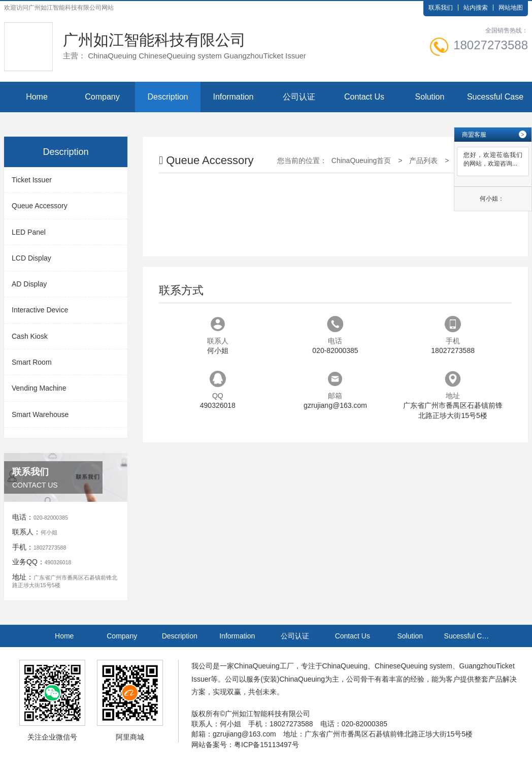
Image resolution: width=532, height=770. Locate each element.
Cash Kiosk (30, 336)
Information (233, 97)
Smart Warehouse (40, 414)
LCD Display (31, 258)
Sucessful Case (495, 97)
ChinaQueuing (257, 666)
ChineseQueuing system (413, 666)
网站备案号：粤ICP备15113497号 (245, 745)
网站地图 (511, 8)
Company (102, 97)
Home (37, 97)
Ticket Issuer (32, 180)
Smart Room (32, 362)
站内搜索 (476, 8)
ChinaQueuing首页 (361, 161)
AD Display (29, 284)
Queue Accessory (40, 206)
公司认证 (299, 97)
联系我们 (441, 8)
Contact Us (364, 97)
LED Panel (29, 232)
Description (168, 97)
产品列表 (423, 161)
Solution (430, 97)
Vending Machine (39, 388)
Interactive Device (40, 310)
